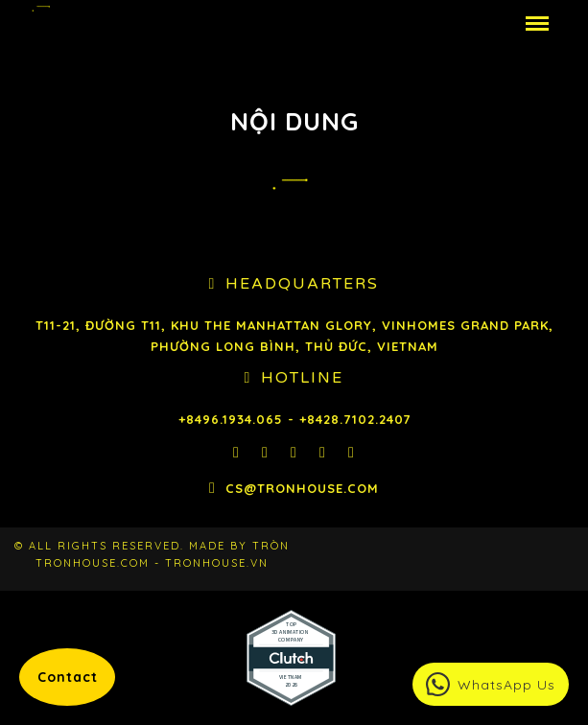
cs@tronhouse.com (302, 488)
